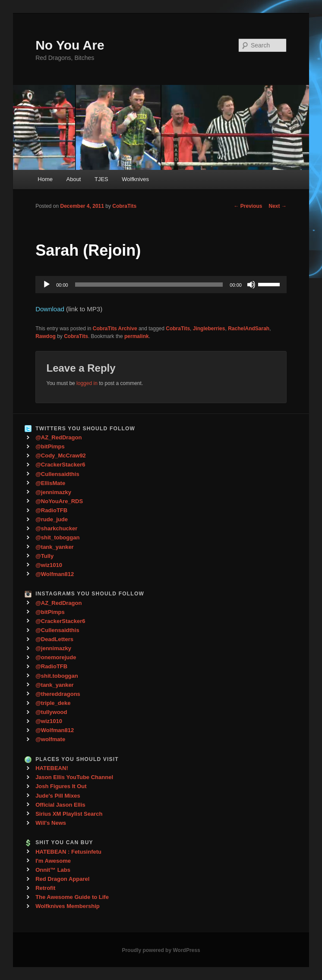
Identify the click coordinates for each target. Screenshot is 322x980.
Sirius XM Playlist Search (69, 814)
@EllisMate (50, 483)
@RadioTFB (51, 510)
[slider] (149, 285)
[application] (161, 285)
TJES (101, 179)
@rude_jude (52, 519)
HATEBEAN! (52, 768)
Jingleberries (209, 329)
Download (50, 309)
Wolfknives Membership (68, 906)
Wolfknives (135, 179)
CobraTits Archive (115, 329)
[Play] (47, 285)
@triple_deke (53, 703)
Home (45, 179)
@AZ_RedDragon (58, 437)
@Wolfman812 (55, 574)
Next (278, 206)
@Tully (44, 556)
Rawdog (46, 336)
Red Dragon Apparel (62, 879)
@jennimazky (53, 492)
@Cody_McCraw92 (61, 456)
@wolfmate (50, 739)
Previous (248, 206)
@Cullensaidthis (57, 474)
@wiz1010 (49, 565)
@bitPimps (50, 446)
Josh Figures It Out (61, 786)
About (74, 179)
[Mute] (251, 285)
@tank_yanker (55, 547)
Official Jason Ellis (60, 805)
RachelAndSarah (249, 329)
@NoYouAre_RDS (59, 501)
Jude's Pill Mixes (58, 796)
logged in (87, 383)
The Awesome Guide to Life (72, 897)
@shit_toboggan (57, 537)
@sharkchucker (56, 528)
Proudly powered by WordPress (161, 950)
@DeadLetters (54, 639)
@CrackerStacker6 (60, 465)
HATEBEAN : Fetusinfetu (68, 852)
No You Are (70, 45)
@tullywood (51, 712)
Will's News (51, 823)
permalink (137, 336)
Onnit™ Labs (53, 870)
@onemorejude (56, 657)
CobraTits (124, 206)
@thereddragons (58, 694)
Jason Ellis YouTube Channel (74, 777)
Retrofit (45, 888)
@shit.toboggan (57, 676)
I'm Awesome (53, 861)
